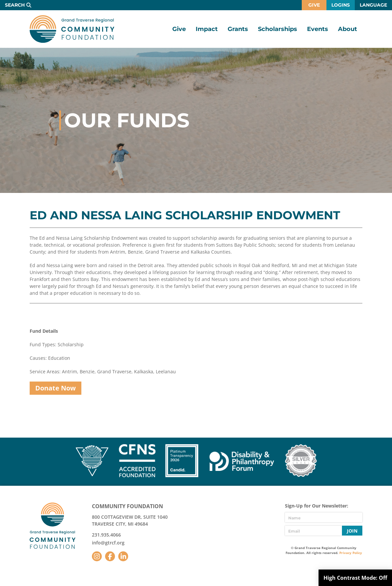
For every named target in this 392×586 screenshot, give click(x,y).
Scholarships (278, 29)
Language (373, 5)
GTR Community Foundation (72, 29)
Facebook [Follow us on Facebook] (110, 556)
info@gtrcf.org (108, 543)
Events (318, 29)
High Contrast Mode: (355, 578)
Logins (341, 5)
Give (314, 5)
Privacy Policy (351, 553)
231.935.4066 (106, 535)
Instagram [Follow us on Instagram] (97, 556)
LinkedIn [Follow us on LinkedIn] (123, 556)
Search (15, 5)
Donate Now (56, 388)
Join (352, 531)
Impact (207, 29)
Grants (238, 29)
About (348, 29)
